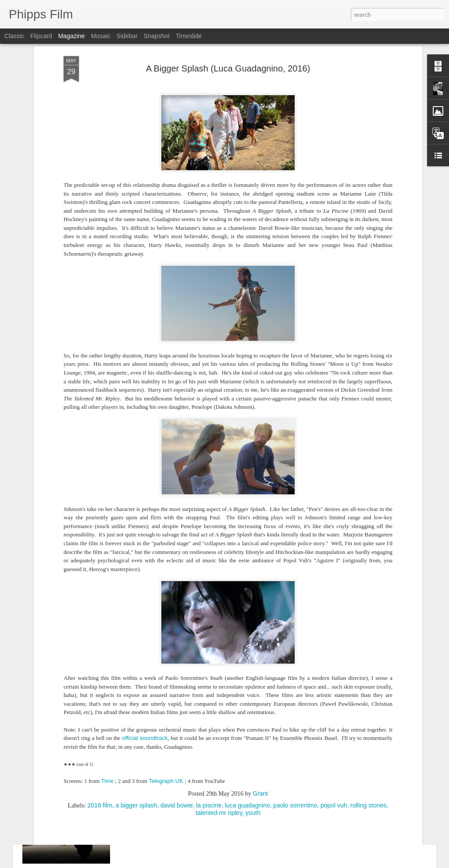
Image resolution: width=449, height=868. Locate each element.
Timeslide (189, 36)
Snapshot (157, 36)
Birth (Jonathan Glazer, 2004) (182, 780)
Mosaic (100, 36)
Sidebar (127, 36)
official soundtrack (145, 656)
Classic (14, 36)
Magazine (72, 36)
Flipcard (41, 36)
